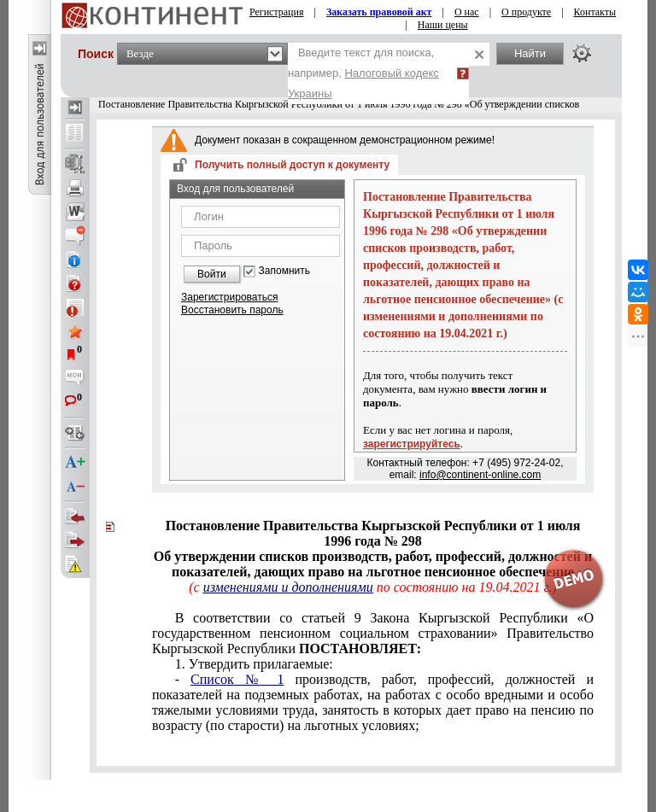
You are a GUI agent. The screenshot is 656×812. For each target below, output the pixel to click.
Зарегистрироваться (229, 297)
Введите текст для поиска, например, (363, 73)
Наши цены (443, 25)
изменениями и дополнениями (288, 587)
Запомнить (284, 271)
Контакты (595, 12)
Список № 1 (237, 679)
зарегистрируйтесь (412, 444)
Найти (530, 53)
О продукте (526, 12)
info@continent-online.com (480, 475)
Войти (212, 274)
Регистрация (277, 12)
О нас (467, 12)
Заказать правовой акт (379, 12)
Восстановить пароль (232, 310)
